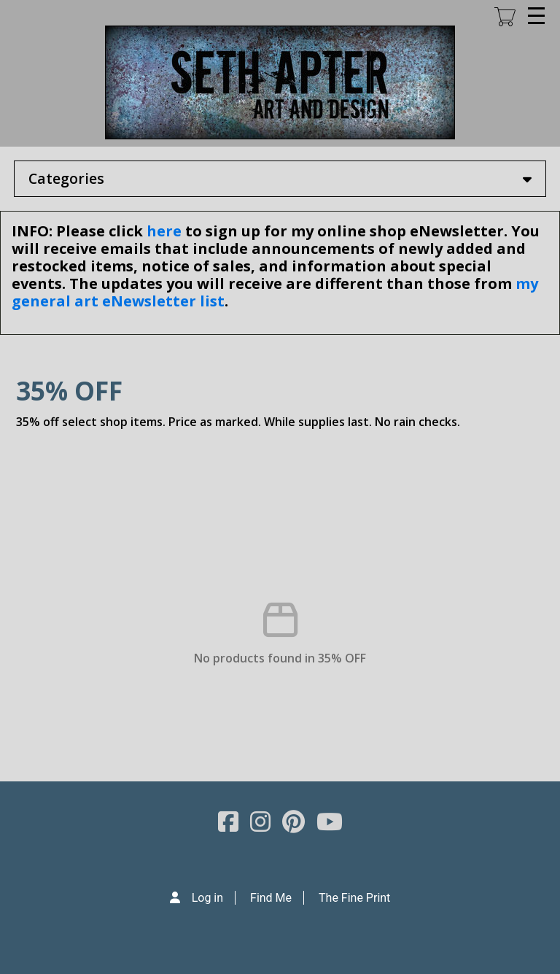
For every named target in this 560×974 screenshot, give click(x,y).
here (164, 231)
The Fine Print (354, 898)
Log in (207, 898)
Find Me (271, 898)
